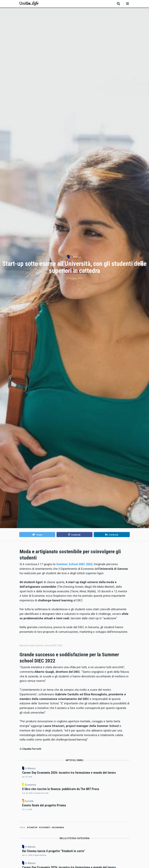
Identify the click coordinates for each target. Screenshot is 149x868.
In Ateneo (76, 257)
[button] (37, 535)
